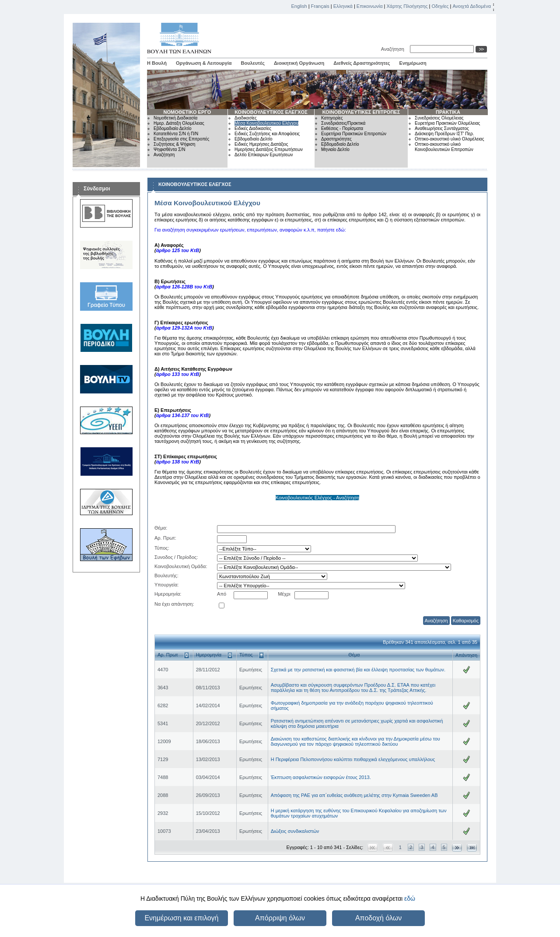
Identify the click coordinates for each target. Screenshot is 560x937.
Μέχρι (284, 594)
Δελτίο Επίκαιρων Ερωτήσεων (264, 155)
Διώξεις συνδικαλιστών (295, 831)
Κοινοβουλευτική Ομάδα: (181, 566)
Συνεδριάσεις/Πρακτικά (343, 123)
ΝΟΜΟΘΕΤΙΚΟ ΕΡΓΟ (187, 112)
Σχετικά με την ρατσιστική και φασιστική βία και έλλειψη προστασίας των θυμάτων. (358, 670)
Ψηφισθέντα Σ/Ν (169, 149)
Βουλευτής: (166, 576)
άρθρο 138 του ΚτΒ (178, 462)
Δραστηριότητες (336, 139)
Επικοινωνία (370, 6)
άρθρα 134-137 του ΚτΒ (183, 415)
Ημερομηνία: (168, 594)
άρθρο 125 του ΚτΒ (178, 250)
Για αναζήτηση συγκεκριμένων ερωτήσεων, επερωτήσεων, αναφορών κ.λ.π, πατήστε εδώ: (250, 230)
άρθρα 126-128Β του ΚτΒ (184, 287)
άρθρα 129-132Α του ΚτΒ (184, 328)
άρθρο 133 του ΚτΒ (178, 374)
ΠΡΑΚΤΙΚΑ (448, 112)
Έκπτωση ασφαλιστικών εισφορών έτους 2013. (321, 777)
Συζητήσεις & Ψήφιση (174, 144)
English (299, 6)
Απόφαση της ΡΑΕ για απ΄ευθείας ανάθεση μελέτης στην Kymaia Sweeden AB (354, 795)
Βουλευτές (253, 63)
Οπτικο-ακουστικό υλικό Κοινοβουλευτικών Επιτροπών (444, 147)
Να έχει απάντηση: (174, 604)
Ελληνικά (343, 6)
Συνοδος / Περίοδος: (176, 557)
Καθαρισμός (466, 621)
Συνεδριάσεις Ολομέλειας (439, 118)
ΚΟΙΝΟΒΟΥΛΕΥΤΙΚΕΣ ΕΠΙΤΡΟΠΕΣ (361, 112)
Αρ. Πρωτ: (165, 538)
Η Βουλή (157, 63)
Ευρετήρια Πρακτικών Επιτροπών (354, 134)
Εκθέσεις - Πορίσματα (342, 128)
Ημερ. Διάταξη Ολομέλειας (179, 123)
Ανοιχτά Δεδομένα (472, 6)
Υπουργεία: (166, 585)
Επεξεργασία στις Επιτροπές (181, 139)
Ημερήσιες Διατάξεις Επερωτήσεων (269, 149)
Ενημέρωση (413, 63)
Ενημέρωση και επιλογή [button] (181, 918)
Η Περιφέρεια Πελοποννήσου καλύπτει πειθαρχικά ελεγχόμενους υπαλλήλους (353, 759)
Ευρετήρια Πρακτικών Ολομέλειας (447, 123)
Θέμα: (161, 528)
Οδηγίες (440, 6)
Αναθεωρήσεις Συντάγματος (442, 128)
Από (222, 594)
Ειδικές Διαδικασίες (253, 128)
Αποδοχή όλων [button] (378, 918)
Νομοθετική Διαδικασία (175, 118)
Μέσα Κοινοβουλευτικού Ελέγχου (266, 123)
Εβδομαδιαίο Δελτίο (173, 128)
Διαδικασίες (246, 118)
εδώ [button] (410, 898)
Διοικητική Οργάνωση (299, 63)
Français (320, 6)
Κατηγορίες (332, 118)
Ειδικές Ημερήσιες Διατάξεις (261, 144)
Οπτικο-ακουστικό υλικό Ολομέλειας (449, 139)
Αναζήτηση (394, 49)
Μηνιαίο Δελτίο (335, 149)
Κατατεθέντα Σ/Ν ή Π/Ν (176, 134)
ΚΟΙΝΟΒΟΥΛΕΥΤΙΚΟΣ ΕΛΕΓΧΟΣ (271, 112)
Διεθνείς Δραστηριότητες (362, 63)
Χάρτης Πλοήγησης (407, 6)
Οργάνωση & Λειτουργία (204, 63)
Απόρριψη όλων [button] (280, 918)
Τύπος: (162, 548)
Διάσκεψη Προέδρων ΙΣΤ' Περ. (444, 134)
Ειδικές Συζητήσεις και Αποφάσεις (267, 134)
